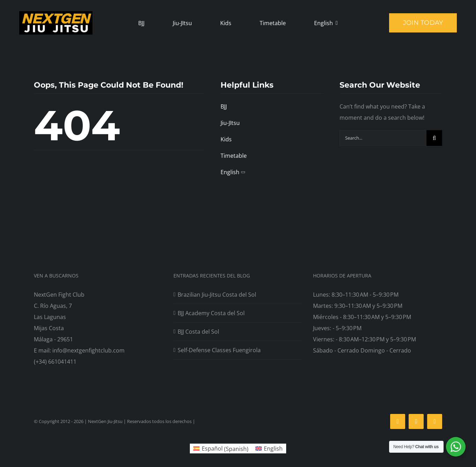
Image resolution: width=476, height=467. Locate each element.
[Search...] (383, 138)
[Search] (434, 138)
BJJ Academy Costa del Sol (211, 313)
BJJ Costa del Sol (198, 332)
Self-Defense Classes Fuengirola (219, 350)
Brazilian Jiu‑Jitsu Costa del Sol (217, 295)
